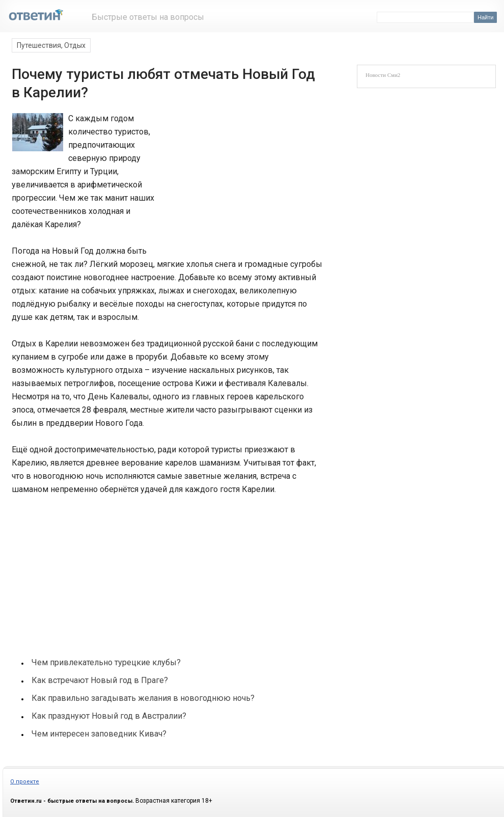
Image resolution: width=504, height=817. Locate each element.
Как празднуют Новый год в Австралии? (109, 716)
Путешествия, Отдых (51, 45)
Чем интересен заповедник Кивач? (99, 734)
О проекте (25, 782)
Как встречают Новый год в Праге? (100, 680)
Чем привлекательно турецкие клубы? (106, 662)
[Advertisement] (238, 180)
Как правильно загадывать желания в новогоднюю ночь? (143, 698)
